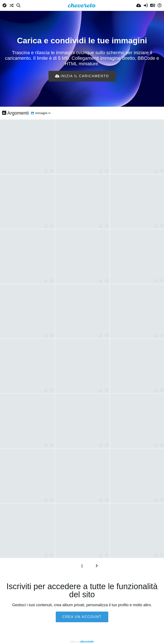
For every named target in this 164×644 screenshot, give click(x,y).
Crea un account (82, 617)
